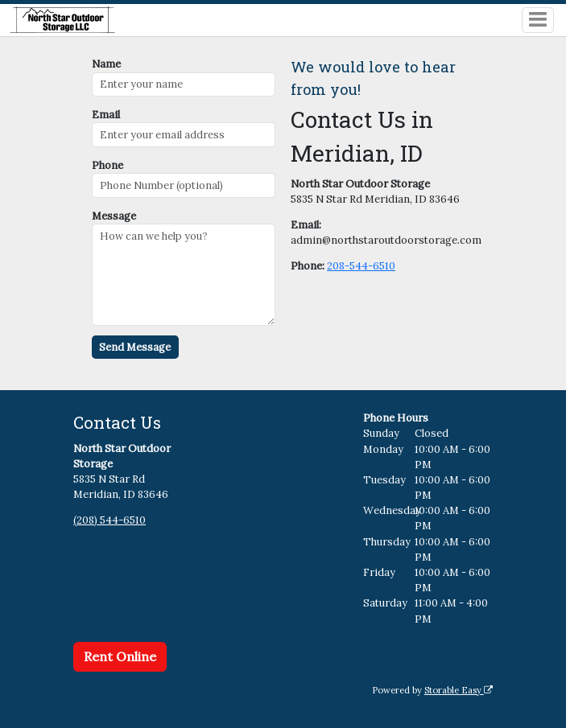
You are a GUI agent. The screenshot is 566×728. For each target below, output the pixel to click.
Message (114, 216)
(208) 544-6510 (109, 520)
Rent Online (120, 656)
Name (106, 64)
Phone (107, 165)
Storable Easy (459, 690)
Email (106, 115)
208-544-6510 (361, 266)
